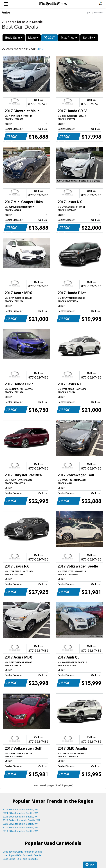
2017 (49, 38)
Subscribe (99, 12)
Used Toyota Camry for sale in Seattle (22, 852)
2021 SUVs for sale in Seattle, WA (21, 827)
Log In (88, 12)
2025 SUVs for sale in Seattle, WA (21, 809)
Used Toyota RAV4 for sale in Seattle (22, 855)
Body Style (14, 38)
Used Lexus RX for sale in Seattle (20, 859)
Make (33, 38)
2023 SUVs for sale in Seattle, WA (21, 817)
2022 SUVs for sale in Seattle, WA (21, 824)
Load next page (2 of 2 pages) (53, 785)
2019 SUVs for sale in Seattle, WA (21, 831)
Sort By (89, 38)
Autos (6, 12)
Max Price (69, 38)
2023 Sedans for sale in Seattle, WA (21, 820)
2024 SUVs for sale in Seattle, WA (21, 813)
